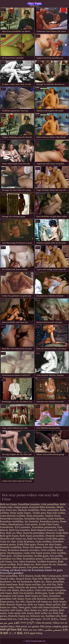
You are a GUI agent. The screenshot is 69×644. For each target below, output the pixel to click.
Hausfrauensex (16, 524)
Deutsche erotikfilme (29, 510)
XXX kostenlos (23, 527)
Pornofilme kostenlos (29, 504)
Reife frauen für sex (46, 564)
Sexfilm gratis (41, 556)
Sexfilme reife (53, 616)
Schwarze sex (37, 616)
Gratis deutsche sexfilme (13, 516)
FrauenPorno (7, 527)
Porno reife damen (32, 547)
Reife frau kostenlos (19, 530)
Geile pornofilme (50, 504)
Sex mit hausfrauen (22, 582)
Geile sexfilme (48, 550)
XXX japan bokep (33, 633)
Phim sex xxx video (33, 630)
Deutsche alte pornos (26, 587)
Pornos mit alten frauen (49, 544)
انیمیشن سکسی (53, 630)
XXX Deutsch (26, 576)
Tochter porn (39, 513)
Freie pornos (31, 524)
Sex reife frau (49, 584)
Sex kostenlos (32, 521)
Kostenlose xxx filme (11, 559)
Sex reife (20, 602)
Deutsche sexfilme (55, 536)
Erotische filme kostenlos (42, 507)
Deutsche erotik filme (57, 533)
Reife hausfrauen (9, 584)
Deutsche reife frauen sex (13, 539)
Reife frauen (60, 602)
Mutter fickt (50, 579)
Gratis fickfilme (56, 519)
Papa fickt (38, 579)
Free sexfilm (56, 556)
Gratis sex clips (8, 541)
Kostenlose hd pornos (35, 519)
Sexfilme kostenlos (23, 556)
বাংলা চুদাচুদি (27, 623)
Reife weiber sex (43, 613)
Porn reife (48, 547)
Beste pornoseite (35, 516)
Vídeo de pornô (43, 623)
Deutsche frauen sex (19, 616)
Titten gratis (24, 607)
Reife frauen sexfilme (30, 584)
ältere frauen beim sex (34, 4)
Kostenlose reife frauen (12, 596)
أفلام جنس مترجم (10, 623)
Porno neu (11, 510)
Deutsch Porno (24, 579)
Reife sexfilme (50, 610)
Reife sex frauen (8, 504)
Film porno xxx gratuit (27, 626)
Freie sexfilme (59, 553)
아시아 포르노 (50, 619)
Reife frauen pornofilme (32, 536)
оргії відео (36, 619)
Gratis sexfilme (43, 541)
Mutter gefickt (53, 604)
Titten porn (6, 556)
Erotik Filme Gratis (49, 524)
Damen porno (21, 507)
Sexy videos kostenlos (24, 562)
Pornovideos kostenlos (11, 519)
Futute (63, 619)
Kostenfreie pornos (33, 559)
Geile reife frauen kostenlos (46, 607)
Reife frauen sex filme (36, 596)
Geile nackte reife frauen (21, 613)
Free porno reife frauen (39, 567)
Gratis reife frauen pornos (37, 553)
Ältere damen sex (32, 610)
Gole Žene (23, 619)
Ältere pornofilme (55, 582)
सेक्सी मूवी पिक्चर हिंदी (11, 630)
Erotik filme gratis (55, 539)
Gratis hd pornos (26, 541)
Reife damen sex (26, 564)
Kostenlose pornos (50, 521)
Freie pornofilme (9, 576)
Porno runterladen (50, 510)
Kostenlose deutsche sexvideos (24, 550)
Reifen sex (39, 582)
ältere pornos (19, 567)
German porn (54, 576)
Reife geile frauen (9, 536)
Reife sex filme (14, 533)
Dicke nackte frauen (21, 513)
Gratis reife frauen (44, 590)
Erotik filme (41, 576)
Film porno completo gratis (54, 626)
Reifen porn (41, 593)
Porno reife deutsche (36, 599)
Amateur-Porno (53, 516)
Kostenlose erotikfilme (12, 521)
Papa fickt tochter (56, 513)
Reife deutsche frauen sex (44, 530)
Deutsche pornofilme (34, 533)
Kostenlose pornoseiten (44, 527)
